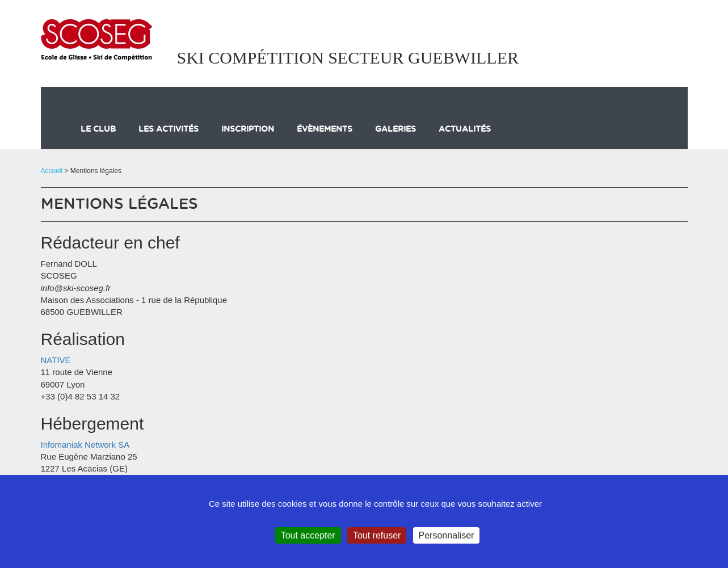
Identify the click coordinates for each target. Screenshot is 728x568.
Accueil (52, 171)
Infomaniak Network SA (85, 445)
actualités (465, 129)
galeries (395, 129)
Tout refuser (377, 535)
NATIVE (56, 360)
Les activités (169, 129)
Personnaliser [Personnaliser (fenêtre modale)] (447, 535)
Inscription (248, 129)
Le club (98, 129)
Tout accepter (308, 535)
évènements (325, 129)
